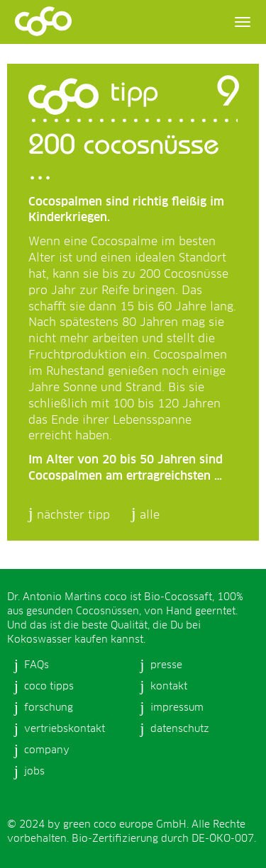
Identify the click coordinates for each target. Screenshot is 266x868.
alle (150, 515)
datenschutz (180, 729)
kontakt (169, 687)
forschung (49, 708)
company (47, 750)
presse (166, 665)
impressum (177, 708)
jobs (34, 772)
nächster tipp (73, 515)
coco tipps (49, 687)
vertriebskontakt (65, 729)
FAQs (37, 665)
